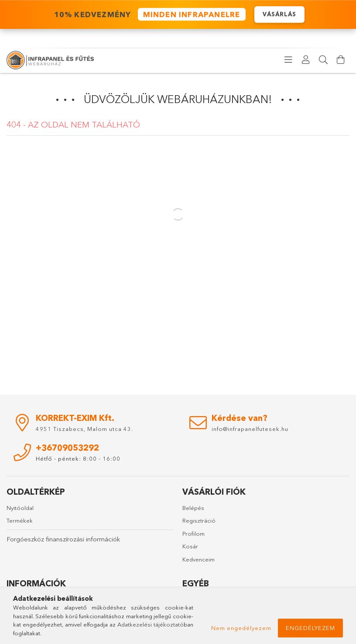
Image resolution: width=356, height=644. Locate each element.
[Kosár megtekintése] (341, 60)
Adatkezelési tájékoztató (151, 624)
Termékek (20, 520)
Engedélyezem (310, 628)
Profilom (193, 534)
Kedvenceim (199, 559)
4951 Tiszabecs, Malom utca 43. (84, 429)
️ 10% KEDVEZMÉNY (148, 14)
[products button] (288, 60)
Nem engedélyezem (241, 628)
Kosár (190, 546)
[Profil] (306, 60)
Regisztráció (199, 520)
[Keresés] (323, 60)
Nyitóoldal (20, 508)
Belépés (193, 508)
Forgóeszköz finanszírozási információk (63, 539)
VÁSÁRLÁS (279, 14)
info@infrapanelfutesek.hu (250, 429)
